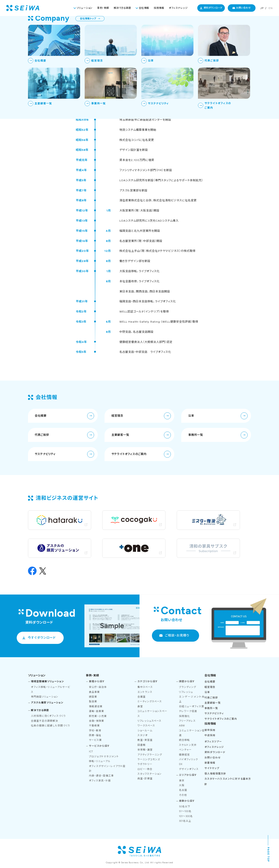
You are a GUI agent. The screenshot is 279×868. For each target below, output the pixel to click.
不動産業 (94, 726)
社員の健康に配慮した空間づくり (50, 726)
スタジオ (143, 735)
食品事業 (94, 692)
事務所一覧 (218, 435)
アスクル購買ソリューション (47, 703)
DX (181, 764)
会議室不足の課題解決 (44, 721)
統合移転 (184, 740)
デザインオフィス (189, 769)
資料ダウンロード (213, 8)
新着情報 (210, 763)
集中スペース (145, 687)
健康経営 (184, 755)
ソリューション (85, 8)
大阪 (182, 785)
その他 (183, 795)
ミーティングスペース (150, 702)
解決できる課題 (122, 8)
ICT (91, 752)
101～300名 (186, 816)
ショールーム (145, 731)
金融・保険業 (96, 721)
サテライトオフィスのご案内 (141, 454)
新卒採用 (210, 730)
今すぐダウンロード (42, 638)
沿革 (218, 416)
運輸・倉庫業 (96, 711)
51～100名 (185, 811)
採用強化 (184, 716)
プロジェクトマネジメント (104, 757)
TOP (217, 24)
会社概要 (64, 416)
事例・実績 (103, 8)
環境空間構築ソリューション (47, 681)
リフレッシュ (186, 692)
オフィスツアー (213, 742)
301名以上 (185, 821)
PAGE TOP (268, 855)
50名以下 (185, 807)
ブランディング (188, 687)
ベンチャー (185, 750)
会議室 (142, 697)
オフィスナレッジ (178, 8)
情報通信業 (96, 706)
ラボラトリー (145, 764)
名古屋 (183, 790)
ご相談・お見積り (177, 635)
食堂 (140, 706)
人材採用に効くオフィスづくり (48, 716)
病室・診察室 (145, 779)
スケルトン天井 (188, 745)
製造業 (93, 702)
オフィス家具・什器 (100, 781)
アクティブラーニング (150, 755)
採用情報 (159, 8)
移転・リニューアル (100, 761)
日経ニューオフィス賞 (192, 706)
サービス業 (95, 740)
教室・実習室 (145, 740)
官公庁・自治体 (98, 687)
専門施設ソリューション (45, 697)
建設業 (93, 697)
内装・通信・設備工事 (101, 776)
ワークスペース (146, 726)
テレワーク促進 (188, 711)
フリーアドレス (187, 721)
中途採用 (210, 735)
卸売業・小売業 (98, 716)
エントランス (145, 692)
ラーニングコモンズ (149, 759)
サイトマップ (212, 768)
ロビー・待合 (145, 769)
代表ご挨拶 (64, 435)
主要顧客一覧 (141, 435)
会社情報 (144, 8)
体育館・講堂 (145, 750)
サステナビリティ (64, 454)
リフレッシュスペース (149, 721)
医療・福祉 (95, 735)
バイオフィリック (188, 759)
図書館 (142, 745)
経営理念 (141, 416)
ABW (182, 726)
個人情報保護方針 (215, 774)
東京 (182, 781)
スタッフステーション (150, 774)
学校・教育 (95, 731)
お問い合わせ (243, 8)
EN (271, 8)
